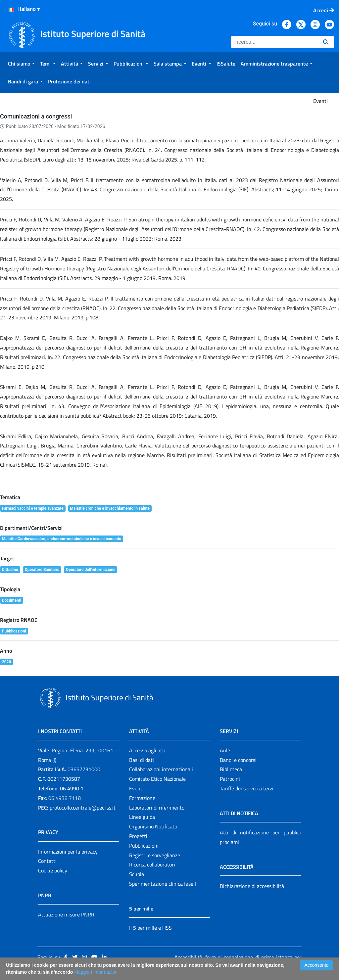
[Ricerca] (274, 42)
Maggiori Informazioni (96, 972)
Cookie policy (53, 870)
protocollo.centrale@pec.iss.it (83, 808)
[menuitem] (21, 64)
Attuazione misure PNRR (66, 914)
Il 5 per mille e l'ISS (150, 928)
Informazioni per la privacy (68, 852)
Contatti (47, 861)
